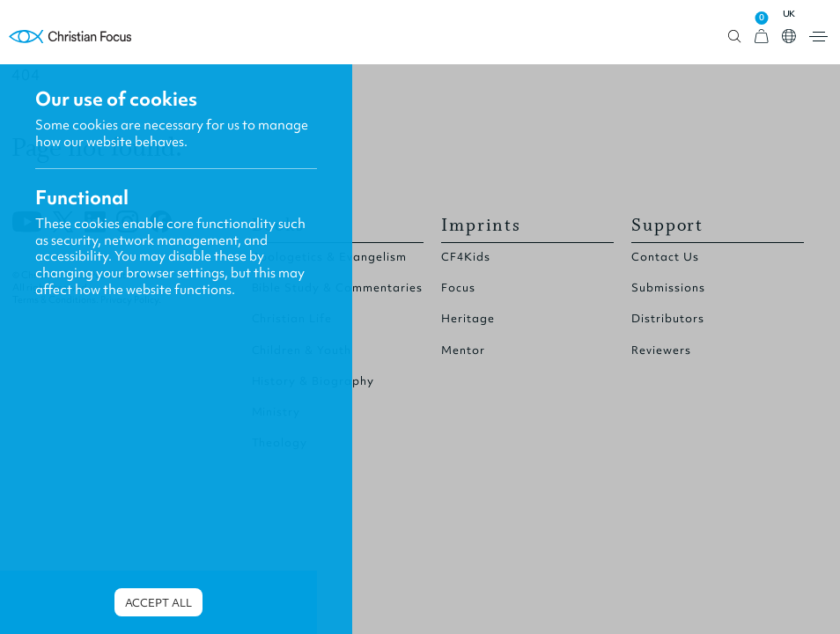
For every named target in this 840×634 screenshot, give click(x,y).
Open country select (789, 36)
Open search (735, 37)
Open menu (818, 37)
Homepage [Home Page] (70, 37)
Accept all (158, 603)
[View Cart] (762, 37)
